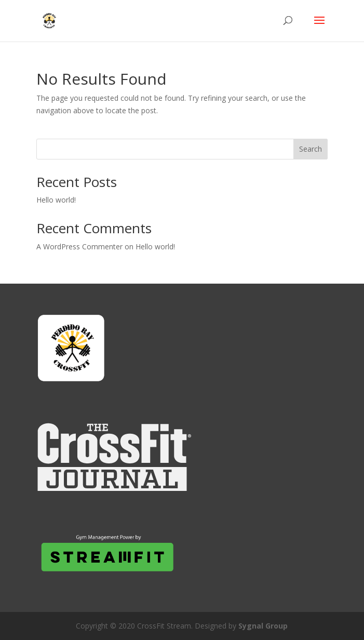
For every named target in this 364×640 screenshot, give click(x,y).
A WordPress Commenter (79, 246)
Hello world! (56, 200)
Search (311, 149)
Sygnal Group (263, 626)
